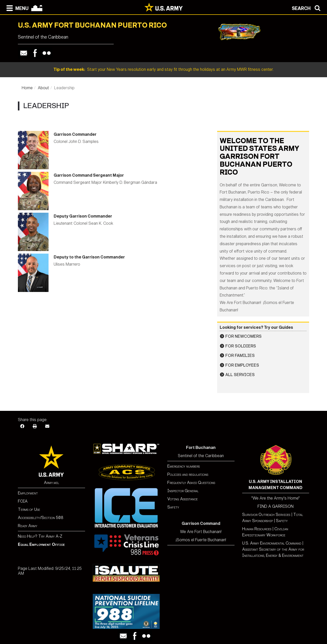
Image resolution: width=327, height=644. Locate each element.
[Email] (47, 426)
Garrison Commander (75, 134)
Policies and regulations (188, 474)
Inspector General (183, 491)
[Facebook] (22, 426)
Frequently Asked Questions (191, 483)
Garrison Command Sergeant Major (89, 175)
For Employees (242, 365)
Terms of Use (29, 509)
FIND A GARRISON (276, 506)
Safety (173, 507)
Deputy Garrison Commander (83, 216)
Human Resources (257, 529)
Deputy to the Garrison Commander (89, 257)
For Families (240, 355)
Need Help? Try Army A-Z (40, 536)
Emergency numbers (184, 466)
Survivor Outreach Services (266, 515)
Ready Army (28, 526)
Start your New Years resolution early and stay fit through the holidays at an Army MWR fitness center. (163, 69)
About (43, 88)
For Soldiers (241, 346)
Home (27, 88)
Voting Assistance (183, 499)
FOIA (23, 501)
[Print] (35, 426)
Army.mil (51, 483)
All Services (240, 375)
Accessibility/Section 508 (41, 518)
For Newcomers (243, 336)
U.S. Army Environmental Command (272, 543)
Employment (28, 493)
